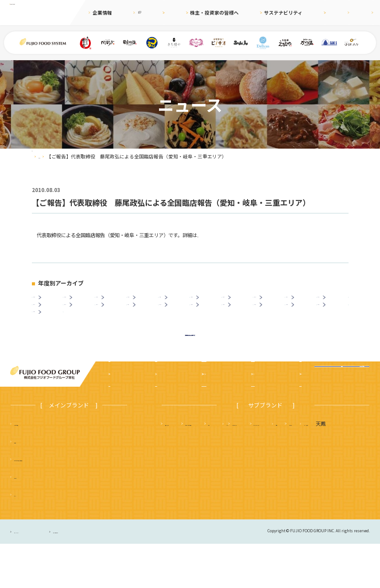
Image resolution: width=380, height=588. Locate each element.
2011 (144, 319)
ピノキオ (24, 538)
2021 (176, 302)
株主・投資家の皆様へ (212, 13)
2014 (50, 319)
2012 (112, 319)
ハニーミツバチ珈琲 (233, 503)
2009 (208, 319)
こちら (204, 235)
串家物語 (24, 485)
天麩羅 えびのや (185, 468)
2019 (239, 302)
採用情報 (306, 13)
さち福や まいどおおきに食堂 (255, 468)
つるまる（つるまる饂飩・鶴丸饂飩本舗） (60, 503)
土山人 (317, 485)
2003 (50, 336)
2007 (271, 319)
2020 (208, 302)
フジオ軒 (347, 468)
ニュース (168, 13)
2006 (302, 319)
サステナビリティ (266, 13)
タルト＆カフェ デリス (192, 485)
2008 (239, 319)
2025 (50, 302)
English (335, 13)
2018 (271, 302)
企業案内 (121, 418)
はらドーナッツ (182, 503)
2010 (176, 319)
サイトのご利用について (117, 576)
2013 (81, 319)
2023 (112, 302)
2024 (81, 302)
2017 (302, 302)
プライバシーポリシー (36, 576)
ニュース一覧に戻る (190, 372)
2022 (144, 302)
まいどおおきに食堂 (36, 468)
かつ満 (313, 468)
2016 (334, 302)
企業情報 (102, 13)
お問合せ (364, 13)
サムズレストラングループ (264, 485)
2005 (334, 319)
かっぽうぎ (26, 521)
